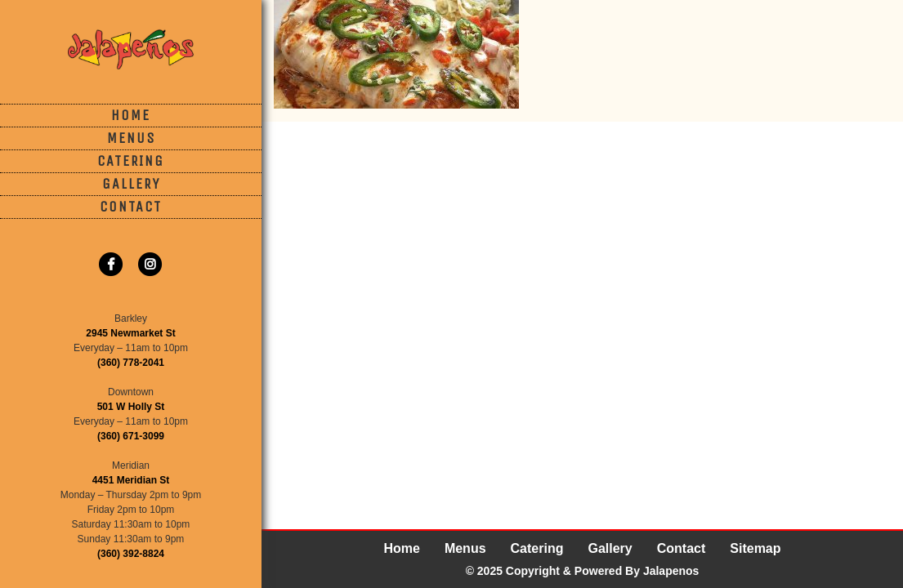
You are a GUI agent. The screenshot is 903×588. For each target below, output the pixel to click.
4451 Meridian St (131, 480)
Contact (131, 207)
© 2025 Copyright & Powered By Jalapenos (583, 571)
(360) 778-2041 (131, 363)
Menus (131, 138)
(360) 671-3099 (131, 436)
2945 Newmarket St (130, 333)
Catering (131, 161)
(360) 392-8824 (131, 554)
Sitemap (755, 548)
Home (131, 115)
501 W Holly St (131, 407)
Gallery (131, 184)
